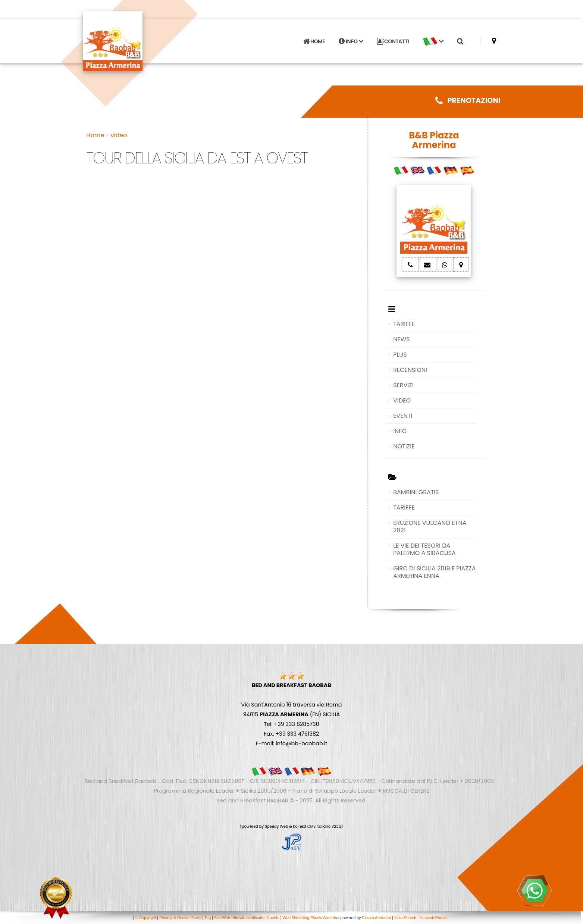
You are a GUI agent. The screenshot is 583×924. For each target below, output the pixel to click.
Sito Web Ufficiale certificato (239, 918)
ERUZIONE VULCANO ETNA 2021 (430, 527)
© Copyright (145, 918)
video (119, 135)
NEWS (401, 339)
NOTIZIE (404, 446)
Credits (273, 918)
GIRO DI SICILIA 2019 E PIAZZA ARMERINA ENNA (434, 572)
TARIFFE (404, 324)
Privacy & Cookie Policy (180, 918)
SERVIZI (403, 385)
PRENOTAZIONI (468, 101)
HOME (314, 41)
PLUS (400, 355)
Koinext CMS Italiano (312, 826)
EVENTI (403, 416)
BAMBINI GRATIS (416, 492)
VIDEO (402, 400)
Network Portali (433, 918)
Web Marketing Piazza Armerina (311, 918)
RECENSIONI (410, 370)
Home (95, 135)
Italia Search (405, 918)
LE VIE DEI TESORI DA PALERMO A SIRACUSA (424, 549)
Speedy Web (277, 826)
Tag (208, 918)
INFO (351, 41)
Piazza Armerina (377, 918)
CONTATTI (393, 41)
